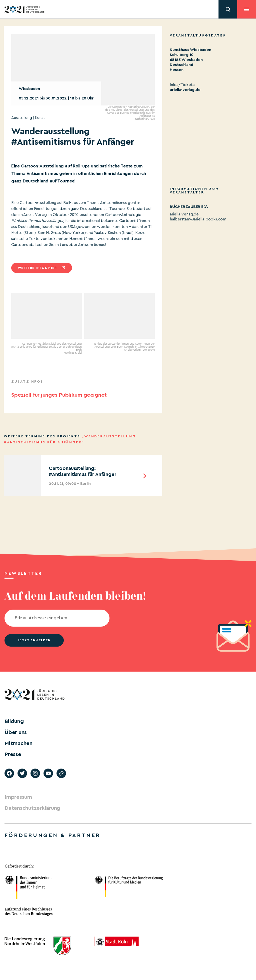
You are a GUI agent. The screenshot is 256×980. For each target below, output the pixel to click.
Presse (13, 754)
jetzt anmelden (34, 640)
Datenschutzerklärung (32, 808)
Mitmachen (18, 743)
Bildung (14, 721)
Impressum (18, 797)
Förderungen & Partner (52, 835)
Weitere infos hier (37, 268)
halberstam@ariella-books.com (198, 219)
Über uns (16, 732)
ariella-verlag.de (185, 90)
